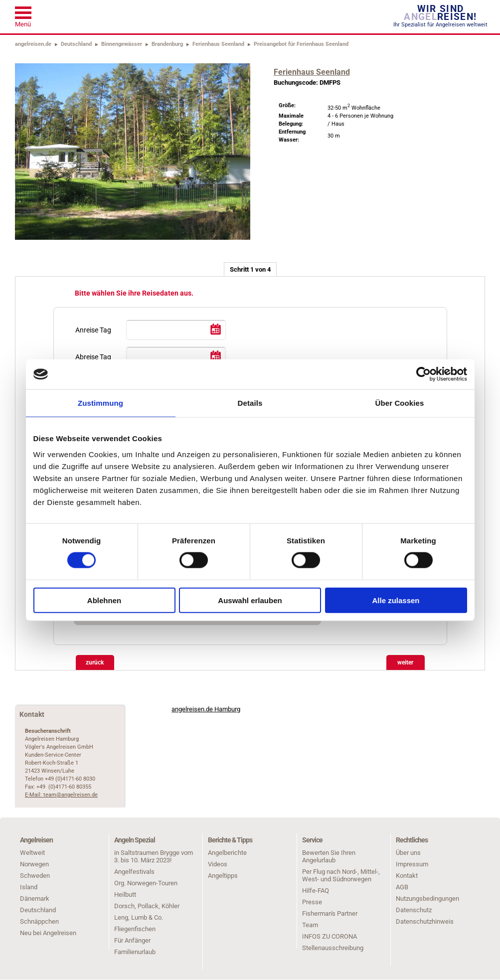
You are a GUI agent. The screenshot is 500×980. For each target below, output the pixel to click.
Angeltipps (223, 876)
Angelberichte (227, 853)
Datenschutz (414, 910)
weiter (405, 662)
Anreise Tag (93, 330)
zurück (95, 662)
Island (29, 887)
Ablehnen (104, 600)
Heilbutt (125, 895)
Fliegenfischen (135, 929)
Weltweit (32, 853)
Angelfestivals (134, 872)
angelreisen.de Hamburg (206, 709)
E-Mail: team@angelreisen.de (61, 795)
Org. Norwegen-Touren (146, 883)
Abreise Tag (93, 357)
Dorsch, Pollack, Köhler (147, 906)
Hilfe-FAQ (316, 891)
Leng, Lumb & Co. (139, 917)
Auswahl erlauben (250, 600)
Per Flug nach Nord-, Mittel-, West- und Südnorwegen (341, 875)
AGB (402, 887)
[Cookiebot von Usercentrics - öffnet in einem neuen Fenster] (423, 374)
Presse (312, 902)
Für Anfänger (132, 940)
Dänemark (35, 898)
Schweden (35, 876)
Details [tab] (250, 403)
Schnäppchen (39, 921)
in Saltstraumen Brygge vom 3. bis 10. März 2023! (154, 856)
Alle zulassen (396, 600)
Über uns (408, 853)
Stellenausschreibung (333, 948)
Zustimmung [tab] (100, 403)
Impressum (412, 864)
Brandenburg (167, 44)
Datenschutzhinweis (425, 921)
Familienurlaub (135, 952)
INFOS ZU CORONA (330, 936)
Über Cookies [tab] (400, 403)
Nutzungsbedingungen (427, 898)
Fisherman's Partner (330, 913)
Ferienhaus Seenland (218, 44)
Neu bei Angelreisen (48, 933)
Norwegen (34, 864)
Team (310, 925)
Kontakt (407, 876)
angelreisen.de (33, 44)
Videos (218, 864)
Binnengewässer (122, 44)
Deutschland (76, 44)
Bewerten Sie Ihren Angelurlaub (329, 856)
